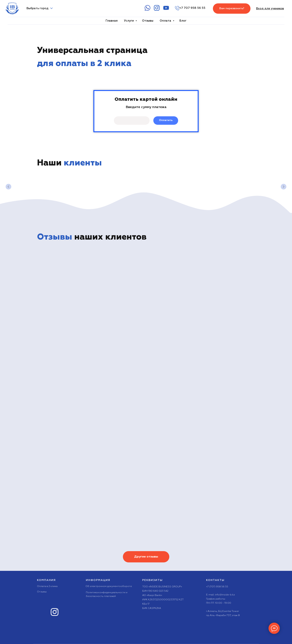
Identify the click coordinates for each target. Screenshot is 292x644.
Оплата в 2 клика (47, 586)
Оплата (166, 21)
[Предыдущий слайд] (8, 187)
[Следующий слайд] (284, 187)
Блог (183, 21)
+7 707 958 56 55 (192, 8)
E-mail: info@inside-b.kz (221, 595)
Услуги (129, 21)
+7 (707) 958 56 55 (217, 587)
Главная (112, 21)
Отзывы (148, 21)
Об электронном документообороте (109, 586)
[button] (232, 9)
